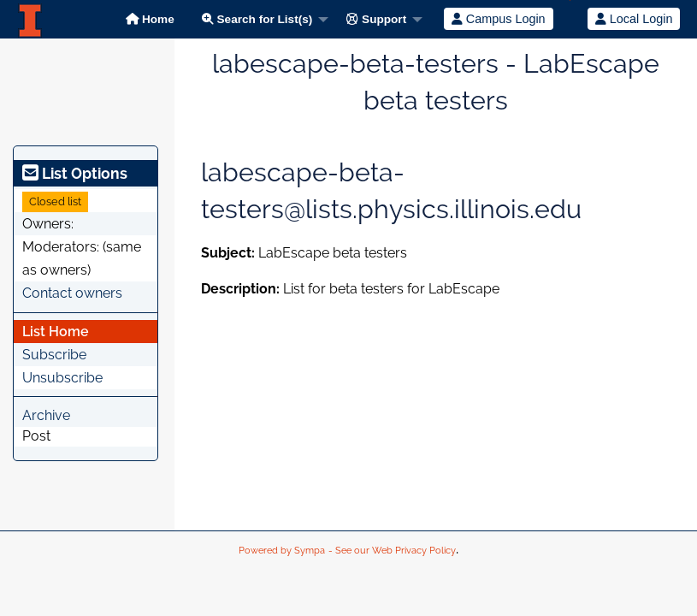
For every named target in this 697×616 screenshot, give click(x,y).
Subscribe (54, 355)
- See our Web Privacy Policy (392, 551)
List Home (56, 332)
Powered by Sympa (282, 551)
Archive (46, 415)
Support (376, 19)
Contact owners (72, 293)
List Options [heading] (75, 173)
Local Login (634, 19)
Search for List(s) (257, 19)
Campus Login (499, 19)
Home (150, 19)
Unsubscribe (62, 378)
